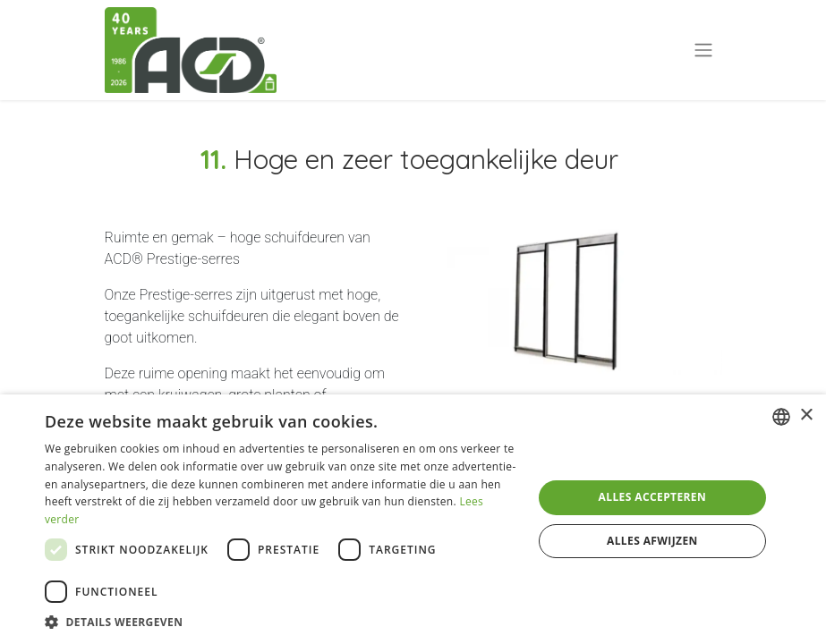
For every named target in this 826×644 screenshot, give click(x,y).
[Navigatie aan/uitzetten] (703, 51)
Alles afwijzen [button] (652, 541)
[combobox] (781, 417)
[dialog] (413, 519)
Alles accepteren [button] (653, 497)
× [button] (806, 415)
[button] (281, 622)
